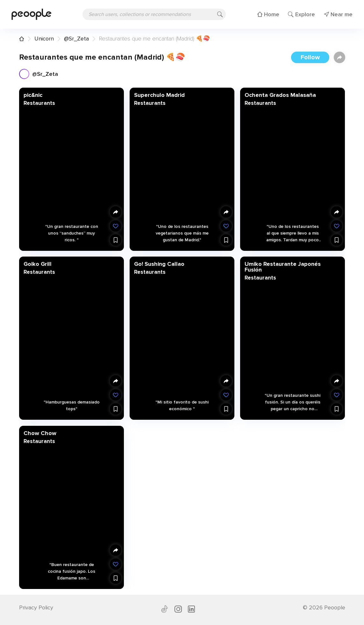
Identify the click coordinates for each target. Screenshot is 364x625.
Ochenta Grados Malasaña (280, 95)
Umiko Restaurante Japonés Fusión (283, 267)
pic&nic (33, 95)
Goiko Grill (37, 264)
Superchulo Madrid (159, 95)
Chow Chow (40, 433)
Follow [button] (310, 57)
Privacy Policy (36, 607)
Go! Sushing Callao (159, 264)
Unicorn (44, 39)
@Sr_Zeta (76, 39)
